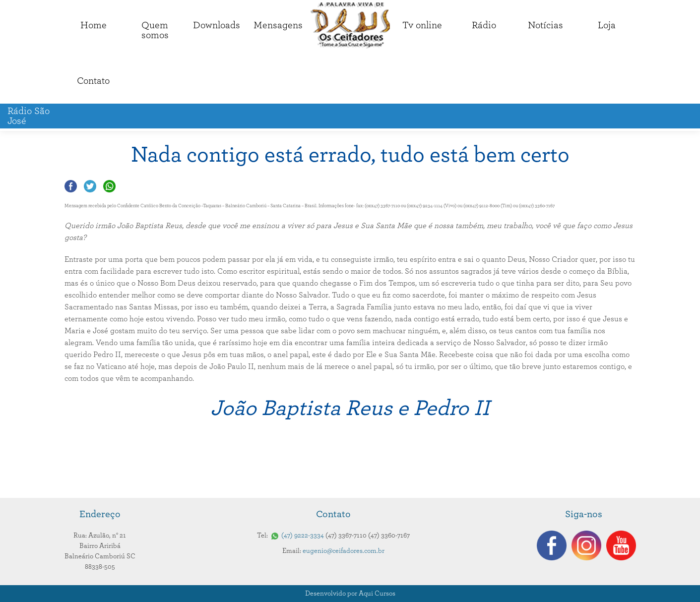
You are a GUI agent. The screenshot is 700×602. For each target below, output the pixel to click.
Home (94, 25)
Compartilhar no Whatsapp (109, 186)
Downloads (217, 25)
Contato (93, 81)
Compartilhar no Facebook (71, 186)
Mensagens (278, 25)
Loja (607, 25)
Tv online (422, 25)
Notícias (545, 25)
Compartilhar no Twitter (90, 186)
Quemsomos (155, 30)
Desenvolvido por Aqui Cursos (350, 594)
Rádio (484, 25)
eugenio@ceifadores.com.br (344, 551)
